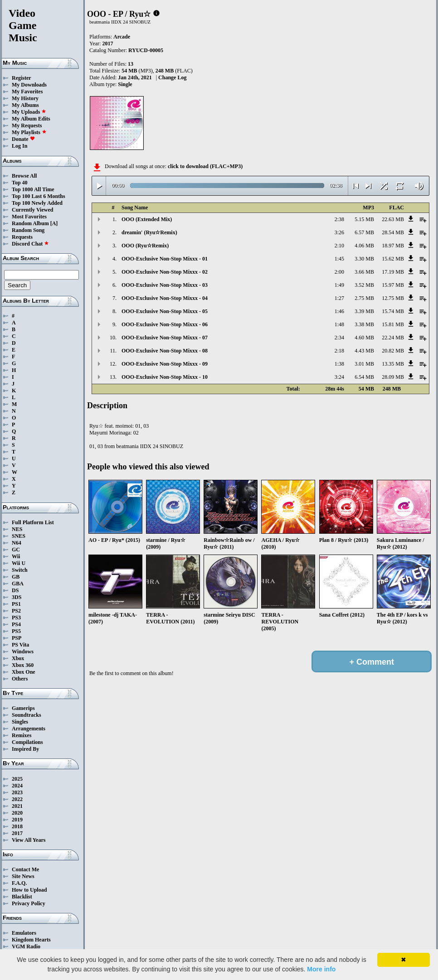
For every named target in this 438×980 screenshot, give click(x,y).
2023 (17, 792)
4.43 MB (364, 351)
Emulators (24, 933)
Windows (23, 652)
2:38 (339, 219)
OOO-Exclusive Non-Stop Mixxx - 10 (165, 377)
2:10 (339, 246)
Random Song (28, 230)
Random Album (30, 223)
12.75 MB (393, 298)
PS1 (16, 604)
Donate (23, 139)
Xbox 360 (23, 665)
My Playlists (29, 132)
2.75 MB (364, 298)
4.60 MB (364, 338)
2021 (17, 806)
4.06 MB (364, 246)
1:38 (339, 364)
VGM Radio (26, 946)
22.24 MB (393, 338)
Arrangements (29, 729)
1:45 (339, 259)
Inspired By (25, 749)
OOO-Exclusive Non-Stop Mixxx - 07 (165, 338)
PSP (17, 638)
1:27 (339, 298)
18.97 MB (393, 246)
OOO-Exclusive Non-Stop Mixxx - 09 (165, 364)
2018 (17, 826)
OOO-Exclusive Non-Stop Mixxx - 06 (165, 324)
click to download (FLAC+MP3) (205, 166)
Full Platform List (33, 522)
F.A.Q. (19, 883)
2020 (17, 813)
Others (20, 679)
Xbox (18, 658)
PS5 (16, 631)
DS (15, 590)
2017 (17, 833)
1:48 (339, 324)
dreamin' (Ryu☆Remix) (149, 232)
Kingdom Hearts (31, 940)
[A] (54, 223)
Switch (20, 570)
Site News (23, 876)
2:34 (339, 338)
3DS (17, 597)
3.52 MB (364, 285)
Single (125, 84)
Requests (22, 237)
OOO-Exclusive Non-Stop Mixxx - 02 (165, 272)
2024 (17, 786)
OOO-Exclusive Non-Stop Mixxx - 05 (165, 311)
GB (16, 577)
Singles (20, 722)
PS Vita (20, 645)
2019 (17, 820)
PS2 (16, 611)
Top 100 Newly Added (37, 203)
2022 (17, 799)
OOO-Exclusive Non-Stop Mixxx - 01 (165, 259)
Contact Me (25, 869)
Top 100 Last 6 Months (39, 196)
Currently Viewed (32, 210)
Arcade (122, 37)
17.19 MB (393, 272)
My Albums (25, 105)
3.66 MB (364, 272)
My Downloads (29, 85)
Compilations (27, 742)
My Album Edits (31, 119)
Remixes (22, 735)
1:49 (339, 285)
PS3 (16, 618)
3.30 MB (364, 259)
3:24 (339, 377)
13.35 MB (393, 364)
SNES (19, 536)
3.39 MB (364, 311)
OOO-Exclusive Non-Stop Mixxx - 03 (165, 285)
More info (321, 969)
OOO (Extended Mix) (147, 219)
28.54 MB (393, 232)
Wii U (19, 563)
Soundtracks (27, 715)
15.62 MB (393, 259)
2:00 (339, 272)
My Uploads (29, 112)
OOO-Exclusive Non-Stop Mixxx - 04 (165, 298)
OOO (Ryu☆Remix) (145, 246)
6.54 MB (364, 377)
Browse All (24, 176)
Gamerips (23, 708)
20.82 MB (393, 351)
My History (25, 98)
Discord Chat (30, 244)
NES (17, 529)
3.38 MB (364, 324)
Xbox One (24, 672)
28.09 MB (393, 377)
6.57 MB (364, 232)
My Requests (27, 126)
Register (22, 78)
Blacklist (22, 897)
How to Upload (29, 890)
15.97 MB (393, 285)
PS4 (16, 624)
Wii (16, 556)
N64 (17, 543)
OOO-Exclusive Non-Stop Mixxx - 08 (165, 351)
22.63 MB (393, 219)
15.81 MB (393, 324)
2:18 (339, 351)
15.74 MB (393, 311)
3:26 (339, 232)
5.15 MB (364, 219)
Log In (19, 146)
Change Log (172, 77)
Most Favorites (29, 217)
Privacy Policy (29, 903)
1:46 (339, 311)
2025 (17, 779)
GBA (18, 584)
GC (16, 550)
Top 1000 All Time (33, 189)
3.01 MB (364, 364)
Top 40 (20, 183)
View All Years (29, 840)
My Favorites (27, 92)
